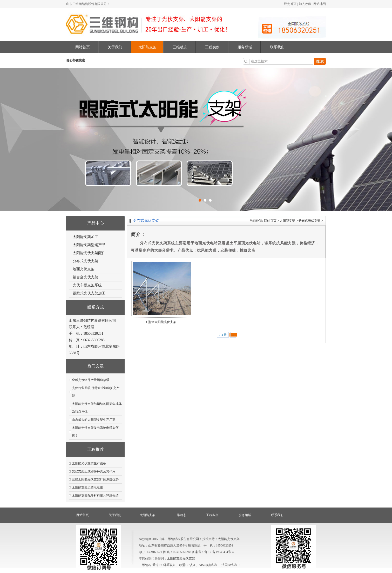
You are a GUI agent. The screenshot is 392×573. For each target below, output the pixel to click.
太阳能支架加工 (85, 237)
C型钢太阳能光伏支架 (161, 322)
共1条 (223, 335)
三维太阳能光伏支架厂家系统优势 (95, 479)
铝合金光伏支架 (85, 277)
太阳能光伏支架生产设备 (89, 463)
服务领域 (245, 47)
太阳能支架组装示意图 (87, 488)
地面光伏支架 (84, 269)
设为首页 (290, 4)
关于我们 (115, 47)
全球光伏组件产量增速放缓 (91, 380)
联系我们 (277, 47)
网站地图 (320, 4)
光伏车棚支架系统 (87, 285)
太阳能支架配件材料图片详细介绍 (95, 496)
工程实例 (212, 47)
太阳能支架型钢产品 (89, 245)
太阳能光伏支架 (229, 539)
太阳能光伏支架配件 (89, 253)
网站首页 (83, 47)
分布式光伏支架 (85, 261)
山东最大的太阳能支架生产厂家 (94, 420)
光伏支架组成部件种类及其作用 (94, 471)
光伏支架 (189, 558)
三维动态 (180, 47)
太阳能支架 (147, 47)
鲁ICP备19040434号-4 (219, 552)
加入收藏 (305, 4)
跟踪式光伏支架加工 (89, 293)
